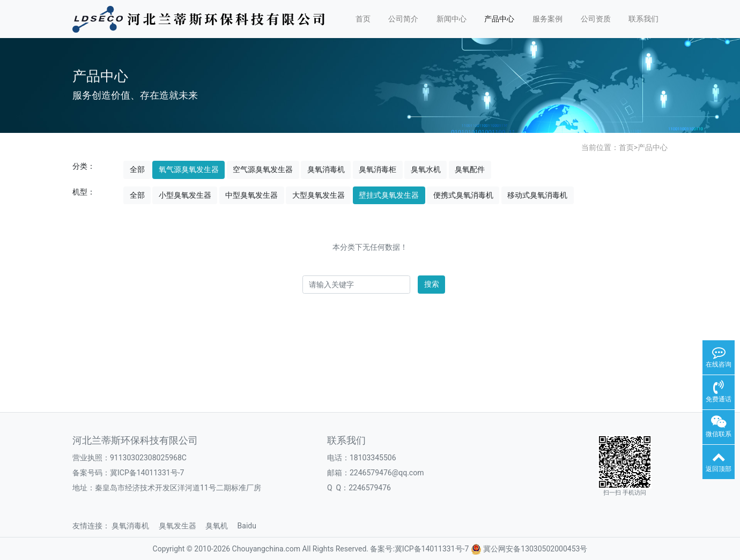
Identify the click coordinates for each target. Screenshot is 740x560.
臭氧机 (220, 526)
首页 (363, 19)
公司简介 (403, 19)
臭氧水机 (426, 169)
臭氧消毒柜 (378, 169)
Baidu (251, 526)
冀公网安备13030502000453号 (535, 549)
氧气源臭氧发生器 (189, 169)
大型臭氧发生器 (319, 195)
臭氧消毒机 (326, 169)
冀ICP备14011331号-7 (147, 473)
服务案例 (547, 19)
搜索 (432, 284)
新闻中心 (452, 19)
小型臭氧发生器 (185, 195)
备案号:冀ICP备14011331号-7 (419, 549)
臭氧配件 (470, 169)
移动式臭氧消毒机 (537, 195)
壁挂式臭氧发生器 (389, 195)
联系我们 (643, 19)
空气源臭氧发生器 (263, 169)
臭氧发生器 (181, 526)
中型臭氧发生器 (251, 195)
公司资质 (596, 19)
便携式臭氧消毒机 (463, 195)
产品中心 (499, 19)
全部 (137, 169)
